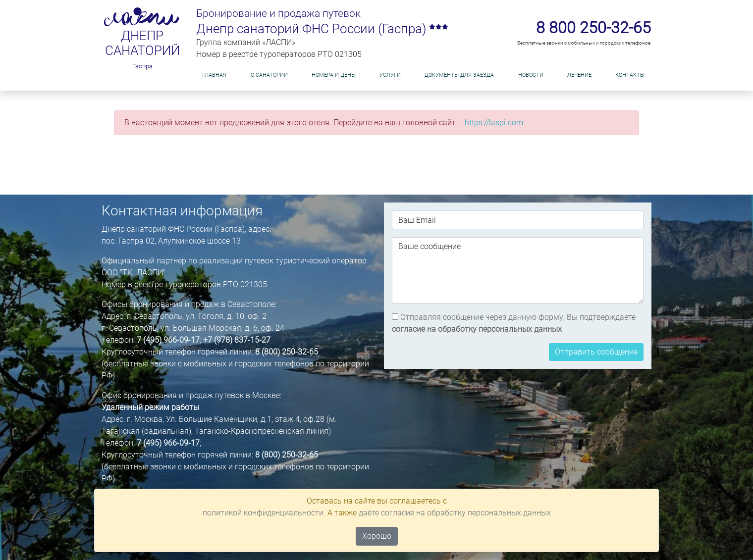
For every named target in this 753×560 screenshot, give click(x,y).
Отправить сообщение (596, 352)
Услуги (390, 75)
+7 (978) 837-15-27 (237, 340)
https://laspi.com (494, 123)
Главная (214, 75)
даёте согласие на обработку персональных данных (455, 513)
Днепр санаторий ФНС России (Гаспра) (322, 29)
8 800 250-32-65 (593, 28)
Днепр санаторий (142, 43)
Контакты (630, 75)
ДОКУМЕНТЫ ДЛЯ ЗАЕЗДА (459, 75)
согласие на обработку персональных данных (477, 329)
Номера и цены (334, 75)
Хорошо (377, 536)
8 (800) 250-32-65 (287, 352)
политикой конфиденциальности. (264, 513)
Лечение (579, 75)
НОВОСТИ (531, 75)
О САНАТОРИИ (269, 75)
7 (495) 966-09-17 (168, 340)
